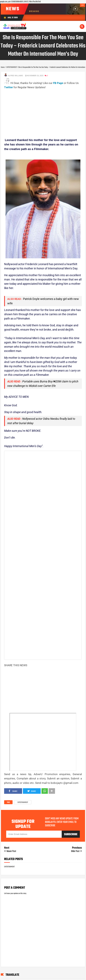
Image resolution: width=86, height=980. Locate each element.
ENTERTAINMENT (23, 802)
